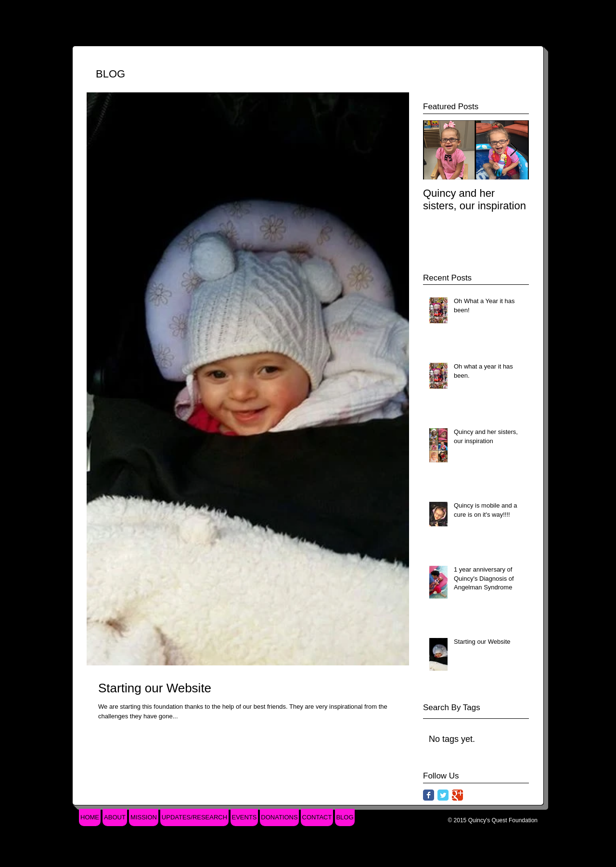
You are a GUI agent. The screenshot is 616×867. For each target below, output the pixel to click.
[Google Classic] (457, 795)
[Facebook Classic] (429, 795)
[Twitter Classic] (443, 795)
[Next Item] (513, 150)
